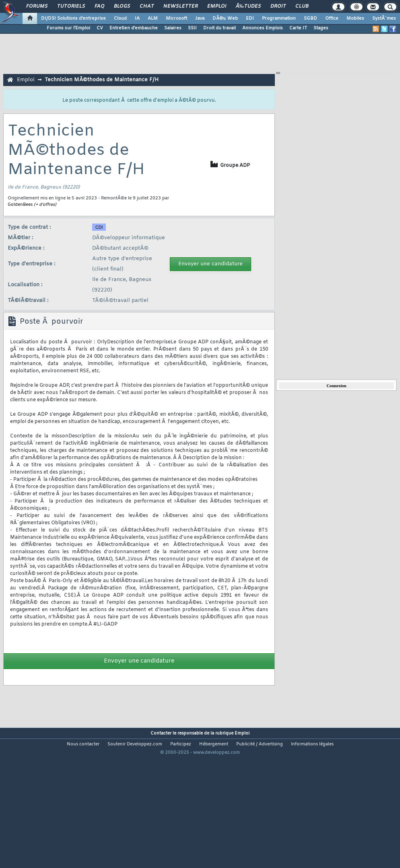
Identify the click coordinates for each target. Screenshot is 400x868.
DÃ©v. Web (225, 18)
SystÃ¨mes (384, 18)
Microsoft (176, 18)
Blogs (122, 6)
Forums (37, 6)
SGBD (310, 18)
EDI (250, 18)
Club (302, 6)
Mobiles (355, 18)
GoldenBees (20, 205)
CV (100, 28)
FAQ (99, 6)
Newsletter (180, 6)
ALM (153, 18)
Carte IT (298, 28)
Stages (321, 28)
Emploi (217, 6)
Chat (147, 6)
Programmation (279, 18)
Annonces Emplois (263, 28)
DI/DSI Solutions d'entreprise (73, 18)
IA (137, 18)
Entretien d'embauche (134, 28)
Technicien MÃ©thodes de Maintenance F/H (102, 80)
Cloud (120, 18)
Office (332, 18)
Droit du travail (220, 28)
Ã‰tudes (248, 6)
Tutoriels (71, 6)
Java (200, 18)
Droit (278, 6)
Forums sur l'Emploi (68, 28)
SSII (192, 28)
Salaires (173, 28)
